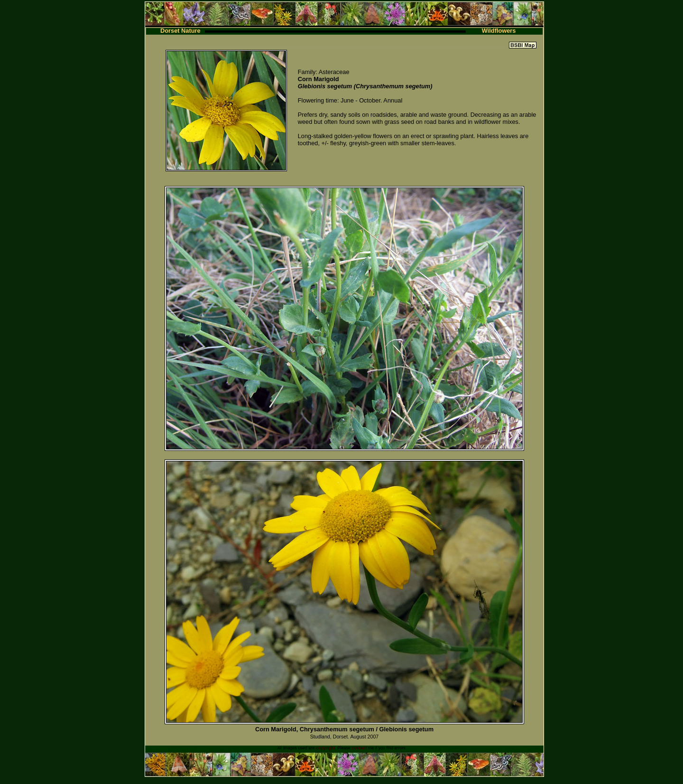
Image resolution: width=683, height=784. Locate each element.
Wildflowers (499, 31)
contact (359, 748)
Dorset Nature (180, 31)
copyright (326, 748)
